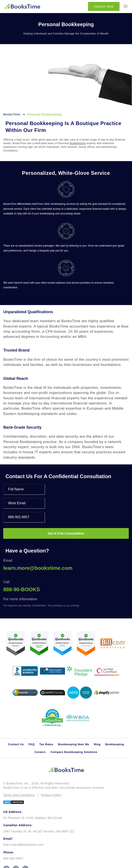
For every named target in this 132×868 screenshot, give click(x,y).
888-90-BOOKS (22, 589)
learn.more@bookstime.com (38, 568)
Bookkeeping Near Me (74, 744)
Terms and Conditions (19, 795)
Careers (40, 752)
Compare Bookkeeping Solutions (74, 752)
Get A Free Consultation (66, 533)
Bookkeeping (78, 143)
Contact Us (16, 744)
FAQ (32, 744)
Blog (97, 744)
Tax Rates (46, 744)
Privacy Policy (51, 795)
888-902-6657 (13, 858)
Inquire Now (104, 6)
